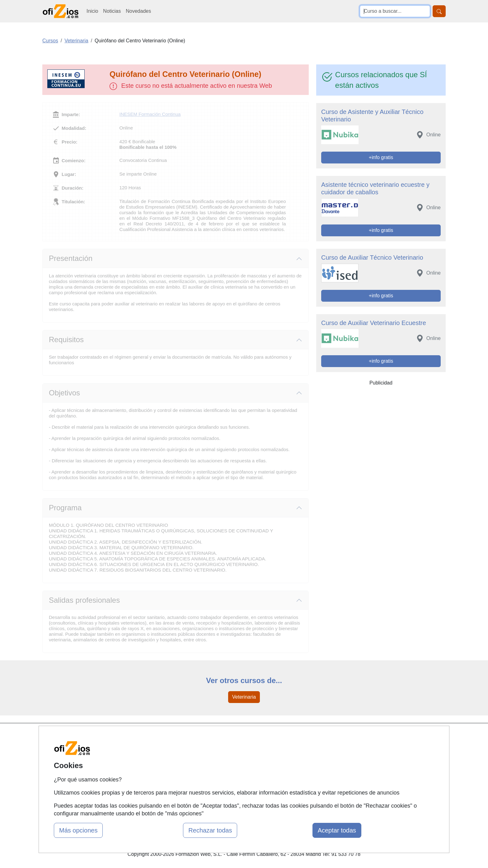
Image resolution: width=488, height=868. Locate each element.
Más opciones (78, 830)
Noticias (112, 11)
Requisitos (66, 340)
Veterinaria (244, 697)
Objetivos (64, 393)
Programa (65, 508)
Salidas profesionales (84, 600)
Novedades (138, 11)
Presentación (71, 258)
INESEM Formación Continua (150, 114)
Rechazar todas (210, 830)
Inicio (92, 11)
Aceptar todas (337, 830)
